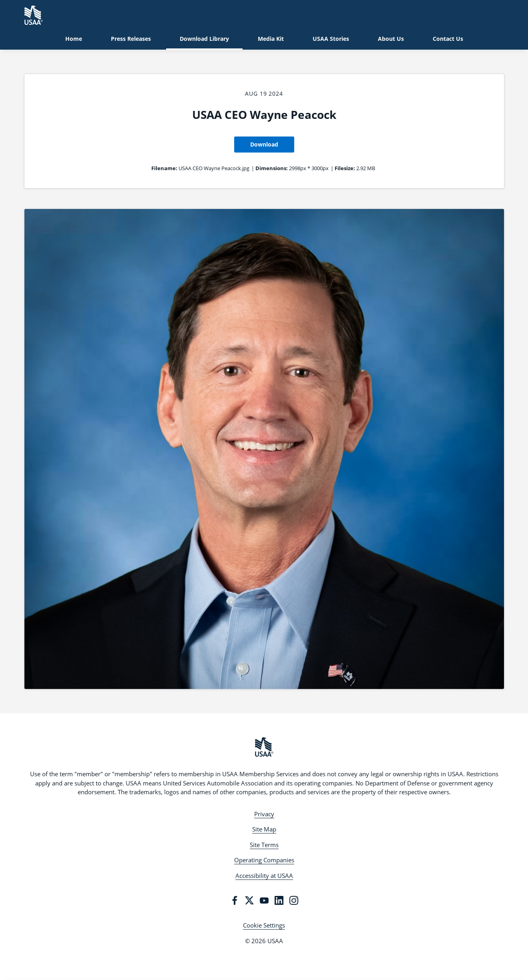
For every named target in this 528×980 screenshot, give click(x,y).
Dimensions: (272, 168)
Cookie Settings (264, 925)
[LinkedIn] (279, 900)
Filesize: (345, 168)
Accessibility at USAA (264, 876)
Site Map (264, 829)
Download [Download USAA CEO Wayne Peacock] (264, 144)
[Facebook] (235, 900)
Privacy (264, 814)
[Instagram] (294, 900)
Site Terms (264, 845)
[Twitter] (249, 900)
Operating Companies (264, 860)
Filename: (164, 168)
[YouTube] (264, 900)
